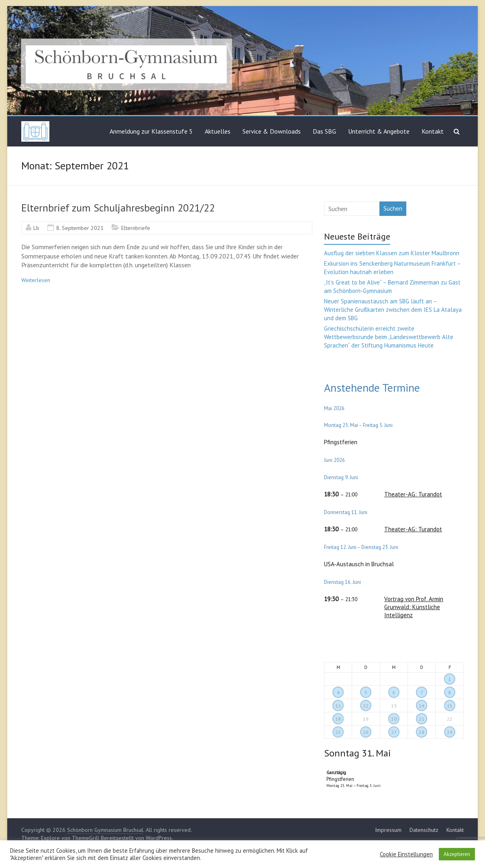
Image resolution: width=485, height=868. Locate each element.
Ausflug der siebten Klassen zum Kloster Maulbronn (392, 253)
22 (450, 719)
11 (338, 706)
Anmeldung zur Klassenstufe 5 (151, 131)
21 (422, 719)
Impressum (388, 830)
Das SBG (324, 131)
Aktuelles (218, 131)
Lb (36, 228)
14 (422, 706)
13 (394, 706)
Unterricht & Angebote (379, 131)
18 (338, 719)
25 (338, 732)
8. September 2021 (80, 228)
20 (394, 719)
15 (450, 706)
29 (450, 732)
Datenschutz (424, 830)
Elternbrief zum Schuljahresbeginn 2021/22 (118, 208)
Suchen (393, 208)
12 (366, 706)
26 (366, 732)
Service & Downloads (272, 131)
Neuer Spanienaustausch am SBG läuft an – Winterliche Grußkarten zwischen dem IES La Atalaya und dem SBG (393, 310)
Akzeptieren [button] (457, 854)
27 (394, 732)
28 (422, 732)
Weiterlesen (36, 280)
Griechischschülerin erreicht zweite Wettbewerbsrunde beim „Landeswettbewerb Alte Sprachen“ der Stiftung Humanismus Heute (389, 337)
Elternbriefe (136, 228)
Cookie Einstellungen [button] (406, 854)
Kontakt (433, 131)
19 (366, 719)
